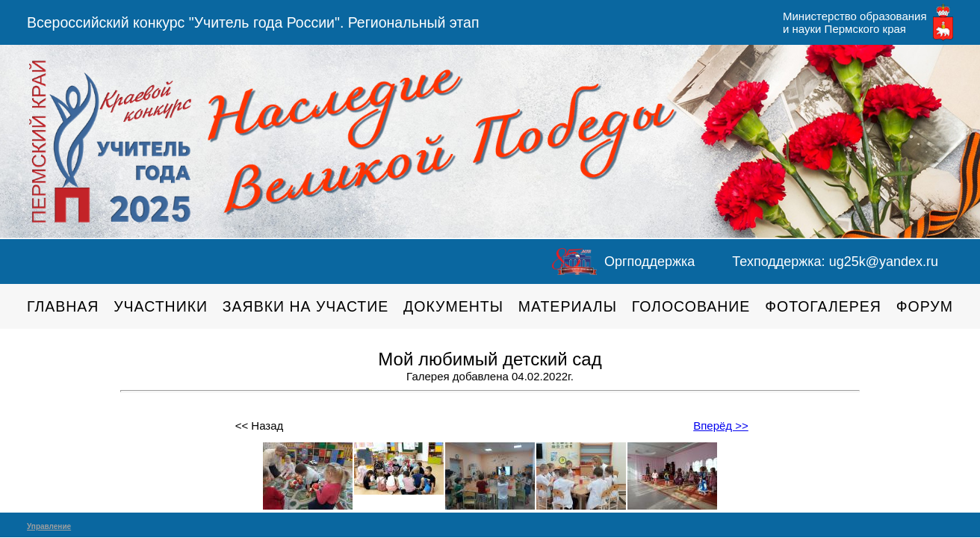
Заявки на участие (306, 306)
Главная (63, 306)
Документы (453, 306)
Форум (925, 306)
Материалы (568, 306)
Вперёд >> (721, 426)
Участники (161, 306)
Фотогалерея (823, 306)
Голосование (691, 306)
